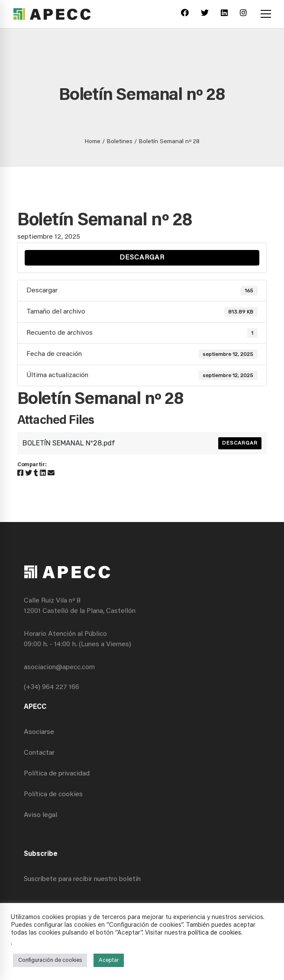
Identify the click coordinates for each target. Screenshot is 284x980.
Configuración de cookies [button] (50, 960)
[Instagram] (243, 14)
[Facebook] (185, 14)
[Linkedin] (224, 14)
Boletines (120, 142)
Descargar (142, 258)
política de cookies (215, 933)
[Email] (51, 474)
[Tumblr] (36, 474)
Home (93, 142)
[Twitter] (205, 14)
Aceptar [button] (109, 960)
